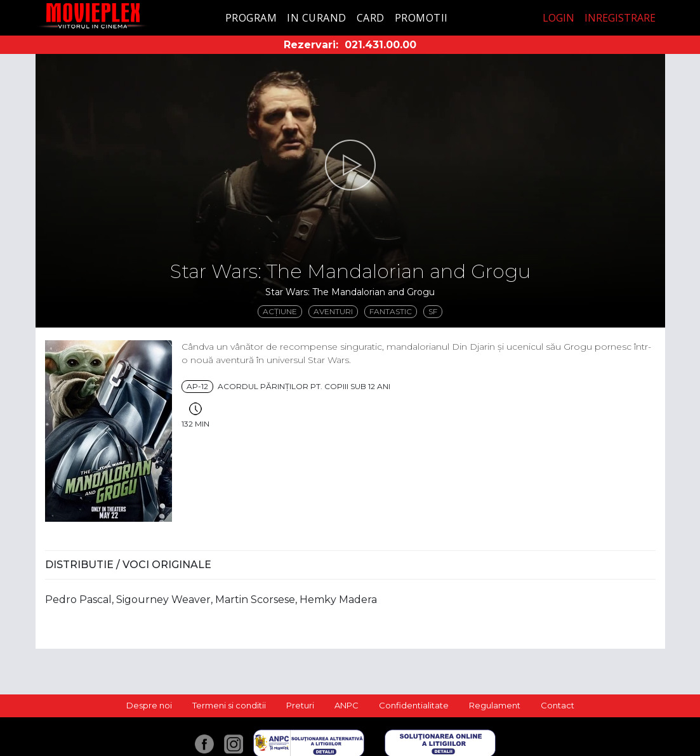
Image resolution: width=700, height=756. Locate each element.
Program (251, 18)
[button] (350, 165)
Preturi (300, 705)
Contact (558, 705)
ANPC (347, 705)
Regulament (495, 705)
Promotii (421, 18)
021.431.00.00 (380, 45)
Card (371, 18)
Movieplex (93, 16)
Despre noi (149, 705)
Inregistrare (620, 18)
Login (558, 18)
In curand (317, 18)
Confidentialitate (414, 705)
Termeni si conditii (229, 705)
